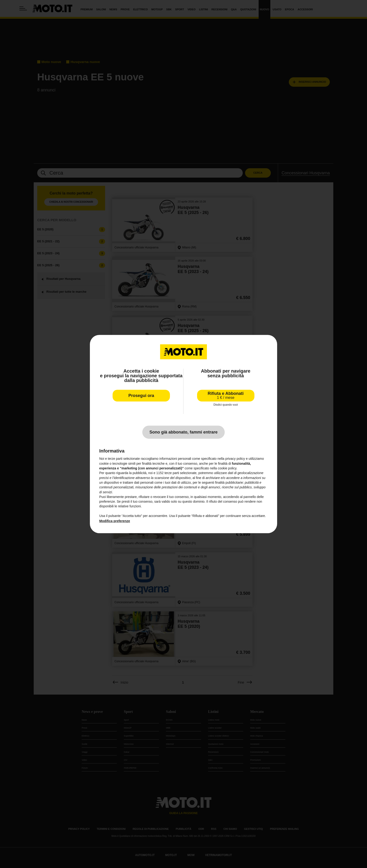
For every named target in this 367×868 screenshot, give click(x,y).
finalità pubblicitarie (229, 483)
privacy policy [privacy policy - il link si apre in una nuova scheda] (235, 459)
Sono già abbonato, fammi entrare (183, 432)
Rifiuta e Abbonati (226, 395)
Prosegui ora (141, 396)
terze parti (172, 473)
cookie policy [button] (227, 468)
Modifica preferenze (115, 521)
